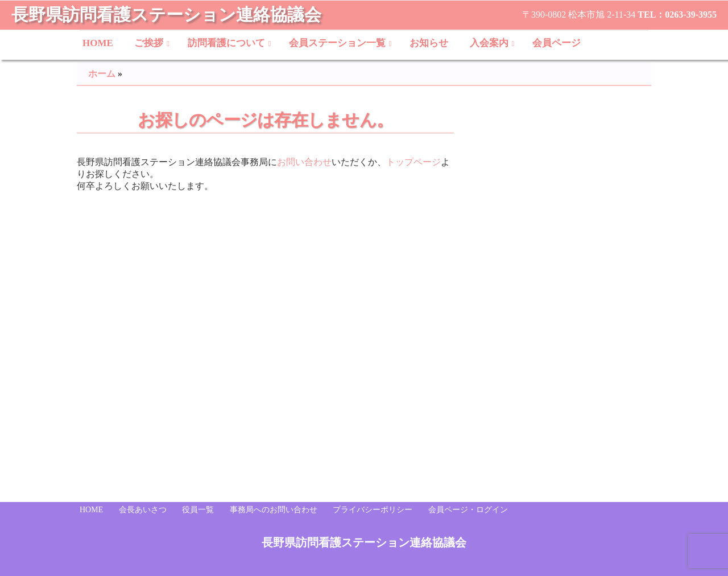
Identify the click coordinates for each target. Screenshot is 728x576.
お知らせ (429, 43)
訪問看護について (226, 43)
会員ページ (557, 43)
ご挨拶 (149, 43)
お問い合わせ (304, 162)
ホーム (102, 74)
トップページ (413, 162)
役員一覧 (198, 510)
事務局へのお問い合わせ (274, 510)
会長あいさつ (143, 510)
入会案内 (489, 43)
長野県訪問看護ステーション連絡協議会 (166, 15)
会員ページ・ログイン (468, 510)
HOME (98, 43)
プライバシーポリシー (373, 510)
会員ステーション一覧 (337, 43)
